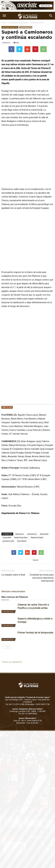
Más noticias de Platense (15, 578)
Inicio (4, 23)
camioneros (32, 515)
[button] (51, 16)
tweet (36, 541)
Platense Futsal (37, 518)
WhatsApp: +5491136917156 (37, 685)
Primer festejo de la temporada (35, 613)
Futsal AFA (7, 518)
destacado (44, 515)
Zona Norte (22, 522)
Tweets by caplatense (12, 643)
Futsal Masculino (38, 23)
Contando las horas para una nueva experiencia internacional (42, 559)
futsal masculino (21, 518)
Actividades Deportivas (18, 23)
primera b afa (8, 522)
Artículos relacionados (13, 572)
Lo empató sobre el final (13, 556)
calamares (19, 515)
